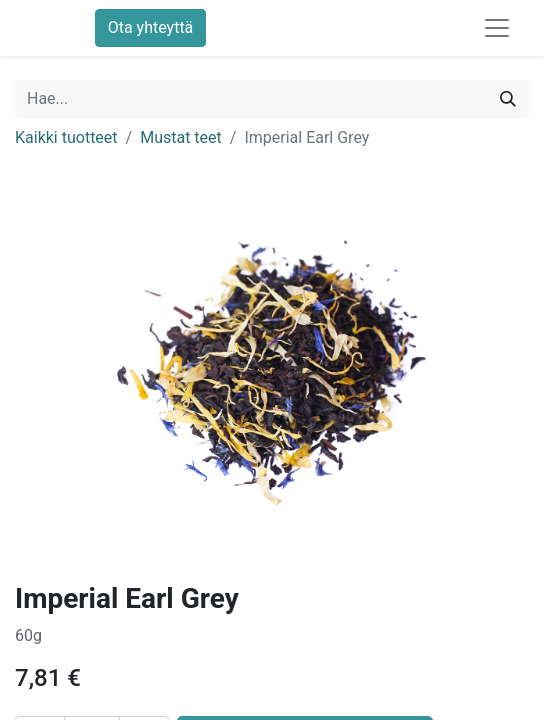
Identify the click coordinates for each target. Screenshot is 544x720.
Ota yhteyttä (151, 27)
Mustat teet (181, 137)
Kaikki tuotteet (66, 137)
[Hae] (508, 99)
